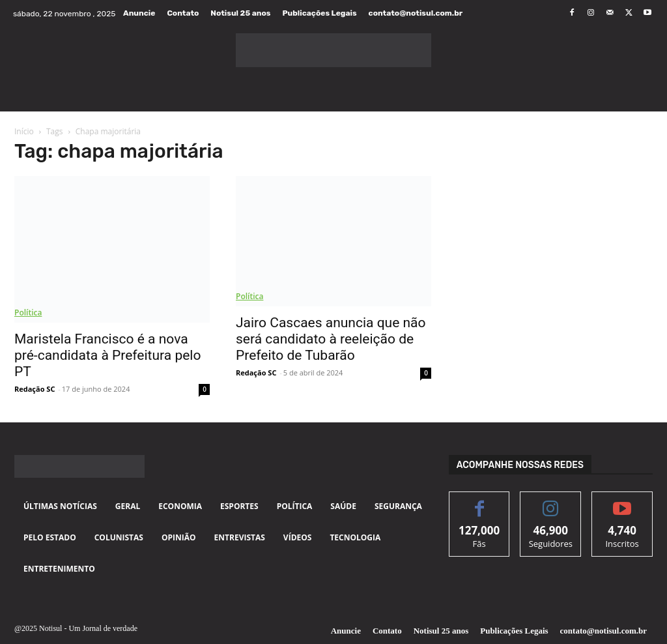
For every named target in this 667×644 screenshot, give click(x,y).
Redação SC (35, 389)
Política (28, 313)
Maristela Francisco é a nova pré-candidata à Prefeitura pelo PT (107, 355)
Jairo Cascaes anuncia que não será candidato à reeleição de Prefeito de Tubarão (331, 339)
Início (24, 131)
